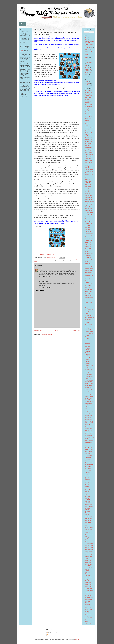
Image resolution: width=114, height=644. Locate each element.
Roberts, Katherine (87, 492)
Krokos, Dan (88, 328)
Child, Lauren (88, 157)
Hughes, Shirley (89, 297)
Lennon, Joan (88, 358)
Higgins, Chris (88, 292)
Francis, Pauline (89, 239)
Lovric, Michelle (89, 375)
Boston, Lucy (88, 131)
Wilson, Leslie (88, 610)
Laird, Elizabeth (89, 330)
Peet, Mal (87, 453)
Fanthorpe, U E (89, 226)
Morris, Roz (88, 424)
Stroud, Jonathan (89, 551)
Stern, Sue (88, 542)
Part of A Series (89, 59)
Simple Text (88, 72)
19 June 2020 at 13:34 (44, 277)
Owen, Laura (88, 444)
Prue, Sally (88, 472)
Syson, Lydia (88, 560)
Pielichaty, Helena (89, 461)
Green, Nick (88, 263)
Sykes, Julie (88, 559)
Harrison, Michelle (89, 284)
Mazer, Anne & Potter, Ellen (89, 399)
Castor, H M (88, 151)
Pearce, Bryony (89, 450)
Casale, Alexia (88, 149)
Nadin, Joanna (89, 430)
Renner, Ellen (88, 490)
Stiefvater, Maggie (89, 544)
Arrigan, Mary (88, 97)
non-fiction (88, 83)
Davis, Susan (88, 192)
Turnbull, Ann (88, 581)
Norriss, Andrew (89, 440)
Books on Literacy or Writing (89, 42)
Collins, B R (88, 158)
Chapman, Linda (89, 153)
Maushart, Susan (89, 393)
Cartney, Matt (88, 147)
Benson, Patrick (89, 117)
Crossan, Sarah (89, 170)
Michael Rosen (60, 260)
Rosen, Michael (89, 506)
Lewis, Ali (87, 360)
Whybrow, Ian (88, 600)
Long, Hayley (88, 367)
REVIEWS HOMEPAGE (48, 255)
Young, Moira (88, 623)
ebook (86, 81)
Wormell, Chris (89, 618)
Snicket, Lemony (89, 527)
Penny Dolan (67, 260)
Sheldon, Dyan (89, 518)
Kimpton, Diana (89, 315)
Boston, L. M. (88, 129)
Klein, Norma (88, 319)
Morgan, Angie (89, 414)
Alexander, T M (89, 92)
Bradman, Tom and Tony (89, 135)
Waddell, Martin (89, 590)
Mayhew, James (89, 397)
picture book (74, 260)
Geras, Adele (88, 244)
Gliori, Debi (88, 250)
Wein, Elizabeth (89, 596)
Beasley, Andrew (89, 110)
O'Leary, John (88, 442)
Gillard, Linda (88, 248)
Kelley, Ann (88, 308)
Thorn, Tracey (88, 567)
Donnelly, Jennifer (89, 201)
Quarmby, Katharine (87, 479)
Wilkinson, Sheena (87, 602)
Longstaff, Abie (89, 369)
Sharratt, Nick (88, 517)
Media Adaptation (89, 51)
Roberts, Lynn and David (88, 502)
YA (86, 76)
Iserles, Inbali (88, 301)
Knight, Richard (89, 324)
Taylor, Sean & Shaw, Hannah (89, 565)
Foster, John (88, 237)
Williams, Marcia (89, 608)
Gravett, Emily (88, 259)
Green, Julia (88, 261)
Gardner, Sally (88, 241)
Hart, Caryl (88, 288)
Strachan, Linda (89, 546)
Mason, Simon (88, 389)
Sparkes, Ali (88, 531)
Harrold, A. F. (88, 286)
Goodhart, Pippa (89, 254)
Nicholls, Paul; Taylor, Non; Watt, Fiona (89, 437)
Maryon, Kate (88, 387)
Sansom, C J (88, 515)
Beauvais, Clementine (88, 112)
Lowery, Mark (88, 378)
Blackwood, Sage (89, 127)
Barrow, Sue (88, 108)
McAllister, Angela (89, 402)
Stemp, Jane (88, 540)
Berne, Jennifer (89, 119)
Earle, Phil (87, 216)
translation (88, 85)
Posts (49, 632)
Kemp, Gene (88, 312)
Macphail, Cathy (89, 384)
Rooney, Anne (88, 505)
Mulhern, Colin (89, 428)
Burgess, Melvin (89, 141)
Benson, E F (88, 115)
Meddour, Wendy (89, 412)
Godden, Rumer (89, 252)
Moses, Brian (88, 426)
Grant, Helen (88, 256)
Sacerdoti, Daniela (87, 509)
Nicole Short (42, 282)
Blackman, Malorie (88, 124)
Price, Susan (88, 467)
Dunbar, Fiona (88, 207)
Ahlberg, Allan (88, 90)
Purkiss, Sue (88, 476)
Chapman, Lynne (89, 155)
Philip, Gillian (88, 459)
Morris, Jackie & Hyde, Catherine (89, 422)
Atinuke (87, 99)
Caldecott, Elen (89, 145)
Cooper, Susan (89, 160)
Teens (86, 74)
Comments (50, 635)
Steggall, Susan (89, 538)
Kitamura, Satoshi (89, 317)
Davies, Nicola (88, 188)
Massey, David (89, 391)
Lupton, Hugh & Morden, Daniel (89, 381)
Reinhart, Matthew (87, 487)
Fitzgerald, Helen (89, 233)
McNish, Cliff (88, 410)
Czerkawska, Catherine (88, 179)
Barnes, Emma (89, 104)
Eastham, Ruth (89, 220)
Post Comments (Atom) (47, 334)
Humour (87, 49)
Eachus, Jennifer (89, 212)
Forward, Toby (88, 235)
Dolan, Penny (88, 196)
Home (57, 331)
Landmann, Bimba (88, 336)
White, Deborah (89, 598)
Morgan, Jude (88, 416)
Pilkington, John (89, 463)
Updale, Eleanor (89, 586)
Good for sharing (89, 44)
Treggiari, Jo (88, 579)
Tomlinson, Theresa (88, 570)
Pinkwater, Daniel (89, 465)
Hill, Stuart (88, 293)
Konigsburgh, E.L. (89, 326)
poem (35, 262)
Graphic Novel (88, 48)
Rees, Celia (88, 483)
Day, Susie (88, 194)
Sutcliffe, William (89, 553)
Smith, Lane (88, 522)
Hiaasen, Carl (88, 290)
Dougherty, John (89, 203)
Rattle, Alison (88, 481)
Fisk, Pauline (88, 231)
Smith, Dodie (88, 520)
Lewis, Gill (87, 362)
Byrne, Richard (89, 143)
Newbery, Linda (89, 432)
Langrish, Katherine (87, 339)
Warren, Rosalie (89, 594)
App (86, 39)
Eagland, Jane (89, 214)
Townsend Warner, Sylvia (89, 576)
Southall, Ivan (88, 529)
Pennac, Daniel (89, 455)
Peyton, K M (88, 457)
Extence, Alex (88, 224)
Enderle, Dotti (88, 222)
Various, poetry (89, 588)
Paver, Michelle (89, 448)
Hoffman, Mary (89, 295)
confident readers (89, 78)
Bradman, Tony (89, 138)
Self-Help (87, 67)
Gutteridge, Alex (89, 267)
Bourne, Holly (88, 133)
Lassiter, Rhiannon (87, 346)
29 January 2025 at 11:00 (45, 287)
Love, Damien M (89, 373)
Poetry (87, 65)
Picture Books (88, 62)
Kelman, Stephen (89, 310)
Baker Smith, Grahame (88, 102)
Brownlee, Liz (88, 140)
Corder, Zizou (88, 164)
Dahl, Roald (88, 184)
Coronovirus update (43, 260)
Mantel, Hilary (88, 385)
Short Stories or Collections (89, 70)
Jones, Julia (88, 306)
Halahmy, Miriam (89, 269)
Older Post (76, 331)
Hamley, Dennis (89, 279)
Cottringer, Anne (89, 166)
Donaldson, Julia (89, 197)
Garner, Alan (88, 242)
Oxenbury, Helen (89, 446)
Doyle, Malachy (89, 205)
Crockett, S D (88, 168)
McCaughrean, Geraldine (89, 404)
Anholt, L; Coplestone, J (88, 95)
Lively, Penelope (89, 365)
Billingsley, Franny (88, 121)
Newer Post (38, 331)
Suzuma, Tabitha (89, 555)
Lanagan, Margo (89, 332)
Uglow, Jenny (88, 585)
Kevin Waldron (52, 260)
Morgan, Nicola (89, 418)
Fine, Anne (88, 227)
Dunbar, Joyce (89, 211)
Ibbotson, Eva (88, 299)
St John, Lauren (89, 533)
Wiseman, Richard (87, 612)
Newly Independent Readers (88, 56)
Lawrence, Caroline (88, 349)
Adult (86, 37)
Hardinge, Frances (87, 281)
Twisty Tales (88, 583)
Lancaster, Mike (89, 334)
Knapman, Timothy (87, 322)
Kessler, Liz (88, 313)
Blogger (77, 639)
